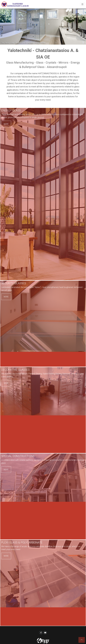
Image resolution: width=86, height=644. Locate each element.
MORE (6, 124)
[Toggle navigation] (82, 4)
